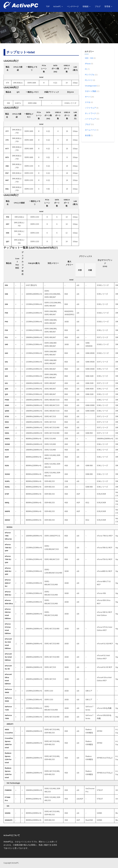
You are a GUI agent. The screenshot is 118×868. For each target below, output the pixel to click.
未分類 (88, 135)
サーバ (88, 97)
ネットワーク (90, 113)
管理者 (109, 6)
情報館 (87, 6)
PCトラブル (90, 75)
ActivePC (58, 6)
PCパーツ (89, 80)
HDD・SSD (89, 58)
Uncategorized (91, 86)
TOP (48, 6)
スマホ (88, 102)
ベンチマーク (73, 6)
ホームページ (90, 130)
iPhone (88, 64)
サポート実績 (90, 91)
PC (86, 69)
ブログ (98, 6)
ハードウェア (90, 119)
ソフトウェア (90, 108)
